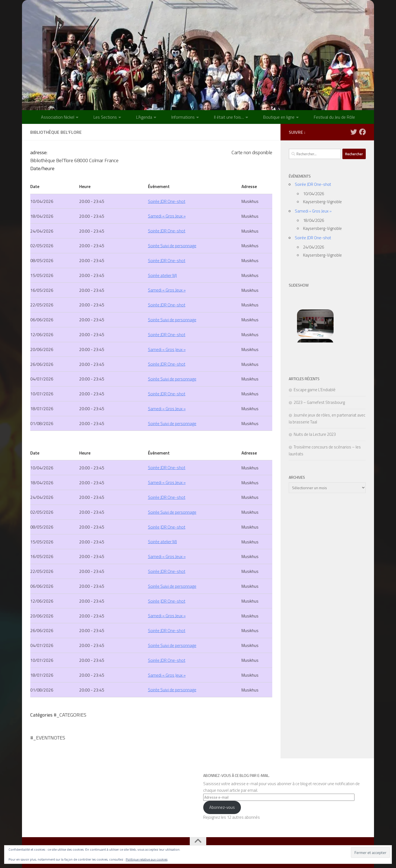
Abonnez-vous (222, 808)
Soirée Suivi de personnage (172, 246)
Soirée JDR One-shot (167, 201)
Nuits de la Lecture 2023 (315, 434)
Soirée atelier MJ (162, 275)
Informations (183, 117)
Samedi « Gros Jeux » (167, 216)
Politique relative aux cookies (147, 859)
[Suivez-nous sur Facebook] (362, 132)
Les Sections (105, 117)
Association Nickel (58, 117)
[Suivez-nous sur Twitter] (354, 132)
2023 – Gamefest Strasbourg (319, 402)
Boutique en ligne (279, 117)
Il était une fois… (229, 117)
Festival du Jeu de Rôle (334, 117)
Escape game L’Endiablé (315, 390)
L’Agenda (144, 117)
